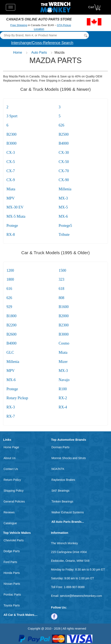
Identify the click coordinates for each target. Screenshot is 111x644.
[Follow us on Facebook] (54, 616)
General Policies (14, 501)
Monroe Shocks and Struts (69, 458)
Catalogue (10, 523)
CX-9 (11, 180)
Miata (11, 189)
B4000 (64, 143)
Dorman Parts (60, 447)
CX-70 (64, 171)
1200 (10, 270)
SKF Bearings (60, 491)
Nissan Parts (12, 584)
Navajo (64, 380)
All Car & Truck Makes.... (21, 615)
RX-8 (11, 235)
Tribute (64, 235)
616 (9, 289)
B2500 (64, 134)
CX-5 (11, 162)
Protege (12, 226)
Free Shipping (19, 25)
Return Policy (12, 480)
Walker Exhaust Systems (67, 512)
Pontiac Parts (12, 595)
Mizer (63, 362)
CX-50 (64, 162)
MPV (11, 198)
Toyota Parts (12, 605)
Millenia (65, 189)
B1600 (64, 307)
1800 (10, 279)
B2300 (11, 134)
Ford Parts (10, 562)
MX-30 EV (15, 207)
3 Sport (12, 116)
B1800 (11, 316)
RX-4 (63, 407)
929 (9, 307)
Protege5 (65, 226)
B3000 (11, 143)
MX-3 (63, 198)
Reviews (9, 512)
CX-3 (11, 153)
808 (61, 298)
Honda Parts (12, 573)
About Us (10, 458)
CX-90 (64, 180)
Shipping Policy (14, 491)
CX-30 (64, 153)
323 (61, 279)
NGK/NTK (58, 469)
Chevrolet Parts (14, 540)
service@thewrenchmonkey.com (81, 596)
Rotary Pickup (17, 398)
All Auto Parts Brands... (68, 522)
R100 (63, 389)
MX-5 (63, 207)
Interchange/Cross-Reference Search (42, 43)
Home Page (11, 447)
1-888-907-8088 (74, 587)
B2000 (64, 316)
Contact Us (11, 469)
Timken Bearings (62, 501)
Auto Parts (39, 52)
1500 (62, 270)
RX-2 (63, 398)
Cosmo (64, 343)
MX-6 (63, 216)
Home (18, 52)
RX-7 (11, 416)
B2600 (11, 334)
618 (61, 289)
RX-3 (11, 407)
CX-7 (11, 171)
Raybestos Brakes (63, 480)
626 (61, 125)
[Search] (44, 35)
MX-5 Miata (16, 216)
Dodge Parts (12, 551)
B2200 (11, 325)
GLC (10, 352)
